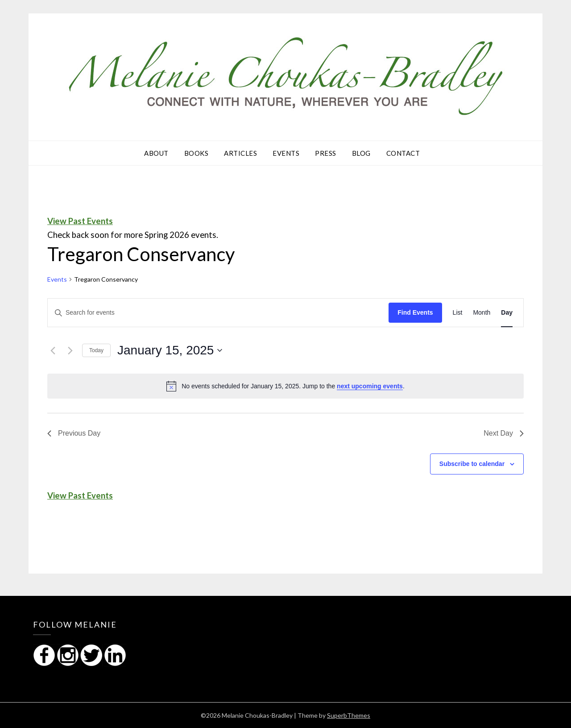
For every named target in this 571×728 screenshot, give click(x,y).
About (156, 153)
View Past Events (80, 221)
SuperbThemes (349, 715)
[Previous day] (53, 350)
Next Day (504, 433)
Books (197, 153)
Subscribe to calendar (472, 464)
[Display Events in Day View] (507, 313)
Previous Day (74, 433)
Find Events (415, 312)
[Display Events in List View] (458, 313)
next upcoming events (370, 386)
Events (286, 153)
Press (326, 153)
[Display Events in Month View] (482, 313)
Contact (403, 153)
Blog (361, 153)
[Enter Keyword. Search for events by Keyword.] (218, 313)
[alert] (285, 386)
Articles (240, 153)
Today (96, 350)
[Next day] (70, 350)
